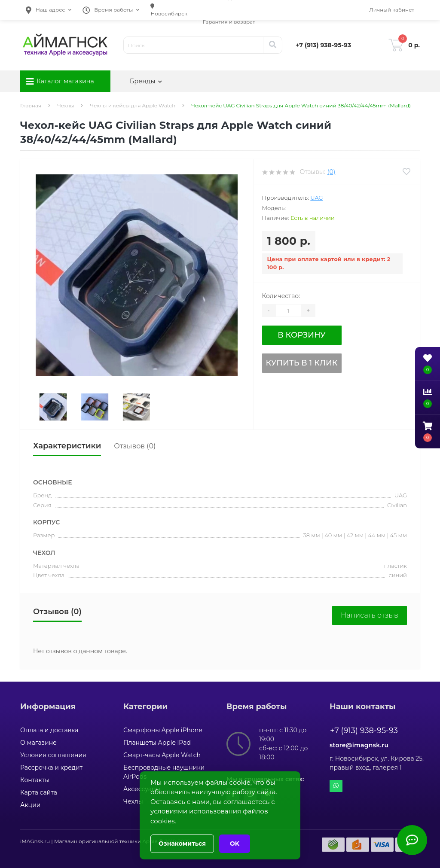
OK (235, 844)
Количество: (281, 296)
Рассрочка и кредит (51, 767)
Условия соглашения (53, 755)
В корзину (301, 335)
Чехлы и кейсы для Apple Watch (133, 105)
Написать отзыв (370, 615)
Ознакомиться (182, 844)
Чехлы (66, 105)
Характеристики (67, 446)
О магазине (38, 743)
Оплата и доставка (49, 730)
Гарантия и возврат (229, 22)
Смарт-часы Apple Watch (162, 755)
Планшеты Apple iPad (157, 743)
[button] (49, 10)
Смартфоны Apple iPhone (163, 730)
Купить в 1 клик (302, 363)
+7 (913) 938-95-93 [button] (364, 731)
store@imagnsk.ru (359, 745)
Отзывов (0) (135, 446)
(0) (331, 172)
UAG (316, 198)
